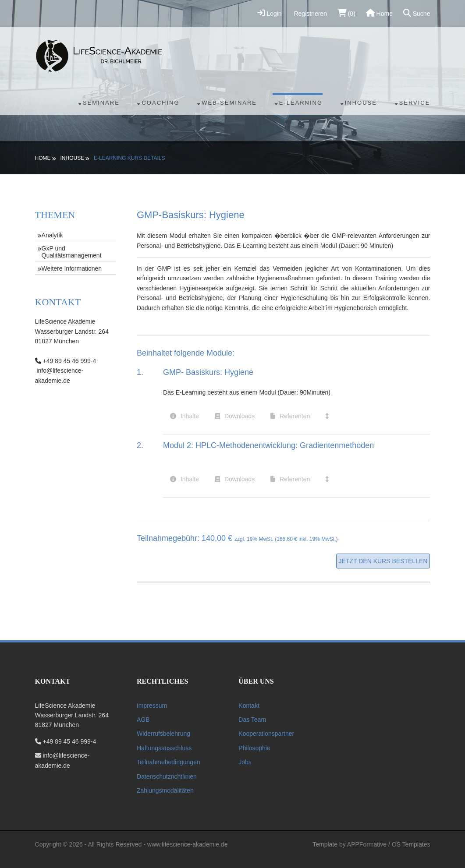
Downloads (240, 416)
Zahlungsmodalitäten (165, 790)
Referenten (295, 416)
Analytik (52, 235)
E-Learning (301, 103)
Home (379, 13)
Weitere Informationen (72, 268)
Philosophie (254, 748)
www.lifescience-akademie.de (188, 844)
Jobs (245, 762)
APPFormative (367, 844)
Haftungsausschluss (164, 748)
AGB (143, 720)
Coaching (160, 103)
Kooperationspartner (266, 734)
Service (415, 103)
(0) (346, 13)
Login (270, 13)
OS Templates (411, 844)
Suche (417, 13)
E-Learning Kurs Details (129, 158)
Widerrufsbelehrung (163, 734)
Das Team (252, 720)
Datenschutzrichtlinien (167, 776)
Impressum (152, 706)
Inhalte (190, 416)
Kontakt (249, 706)
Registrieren (310, 14)
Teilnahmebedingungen (169, 762)
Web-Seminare (229, 103)
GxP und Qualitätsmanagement (72, 252)
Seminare (101, 103)
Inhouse (361, 103)
